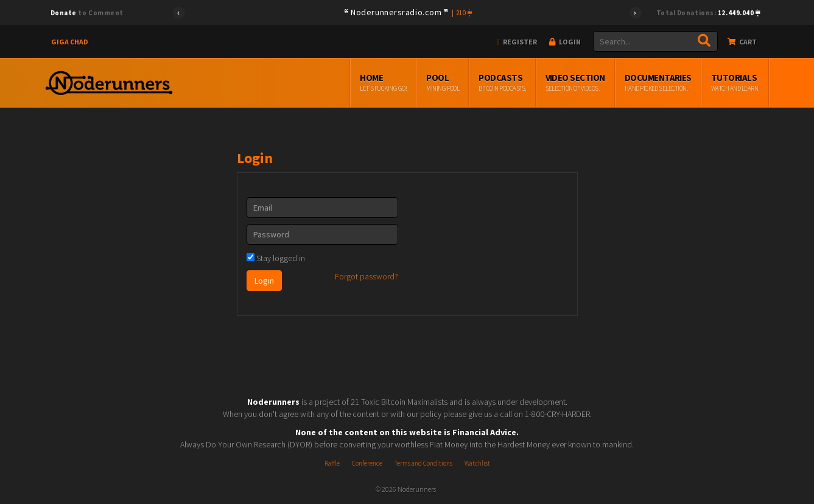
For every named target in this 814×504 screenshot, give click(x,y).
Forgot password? (367, 276)
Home (383, 83)
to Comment (87, 13)
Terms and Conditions (423, 463)
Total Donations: (708, 13)
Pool (443, 83)
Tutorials (735, 83)
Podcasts (502, 83)
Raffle (332, 463)
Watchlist (477, 463)
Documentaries (658, 83)
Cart (742, 42)
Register (517, 42)
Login (565, 42)
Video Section (575, 83)
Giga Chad (70, 42)
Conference (367, 463)
